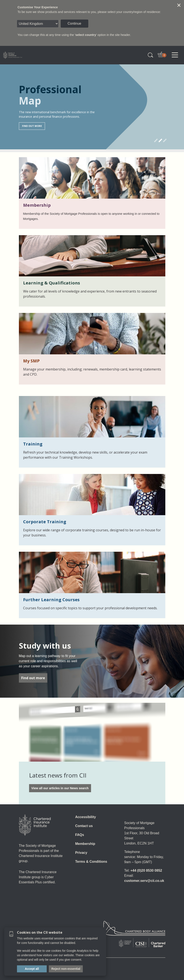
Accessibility (86, 817)
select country (86, 35)
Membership (37, 205)
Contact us (84, 826)
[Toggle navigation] (175, 55)
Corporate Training (45, 522)
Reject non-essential (66, 969)
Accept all (32, 969)
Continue (74, 23)
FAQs (80, 835)
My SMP (31, 361)
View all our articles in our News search (60, 788)
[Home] (35, 825)
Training (33, 444)
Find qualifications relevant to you (47, 122)
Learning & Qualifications (52, 283)
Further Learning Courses (51, 600)
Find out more (33, 678)
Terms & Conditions (91, 862)
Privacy (81, 853)
